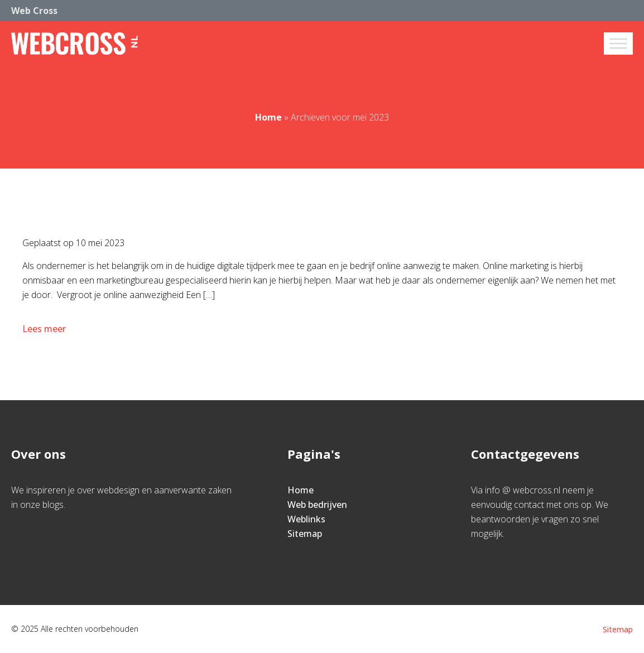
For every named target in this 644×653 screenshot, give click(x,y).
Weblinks (306, 519)
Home (268, 117)
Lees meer (45, 329)
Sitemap (305, 534)
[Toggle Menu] (618, 43)
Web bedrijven (317, 505)
